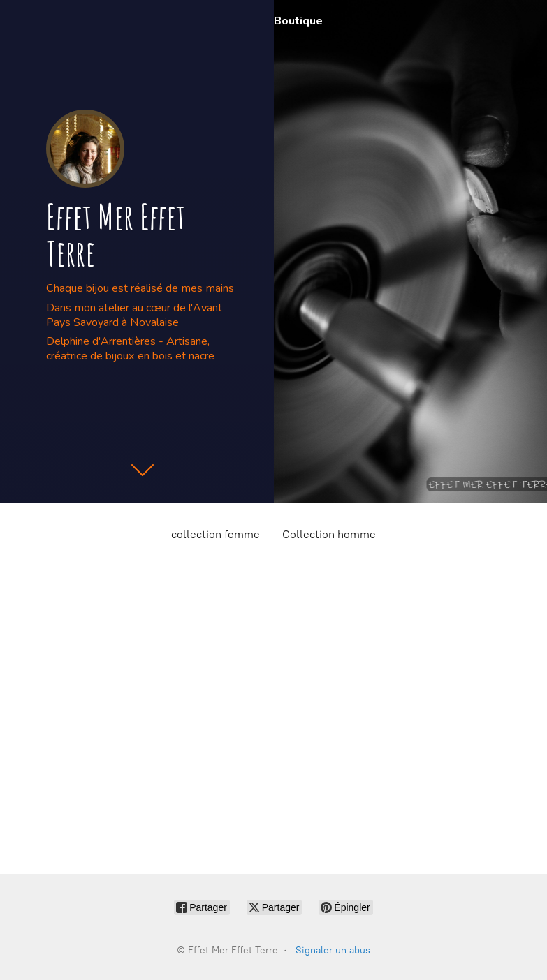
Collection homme (329, 534)
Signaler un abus (333, 950)
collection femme (216, 534)
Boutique (298, 21)
